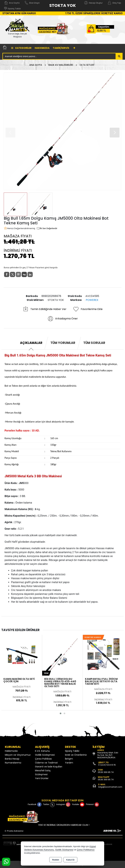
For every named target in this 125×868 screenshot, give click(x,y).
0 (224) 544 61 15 (107, 765)
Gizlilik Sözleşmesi (45, 755)
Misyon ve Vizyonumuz (18, 755)
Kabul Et (70, 860)
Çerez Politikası (43, 759)
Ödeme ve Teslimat (46, 763)
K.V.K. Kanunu (42, 751)
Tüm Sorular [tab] (94, 343)
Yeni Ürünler (42, 778)
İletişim (69, 759)
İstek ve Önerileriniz (76, 755)
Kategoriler (21, 48)
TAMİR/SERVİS (61, 48)
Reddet (56, 860)
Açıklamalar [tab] (31, 343)
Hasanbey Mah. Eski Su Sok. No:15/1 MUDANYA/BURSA (108, 755)
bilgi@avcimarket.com (110, 787)
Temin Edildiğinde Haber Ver (45, 309)
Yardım (69, 763)
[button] (115, 133)
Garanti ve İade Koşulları (49, 767)
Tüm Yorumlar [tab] (63, 343)
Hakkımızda (42, 48)
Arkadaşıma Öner (63, 319)
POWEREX (92, 300)
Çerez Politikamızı (86, 850)
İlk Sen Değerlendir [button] (47, 228)
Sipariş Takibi (72, 751)
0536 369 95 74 (106, 772)
